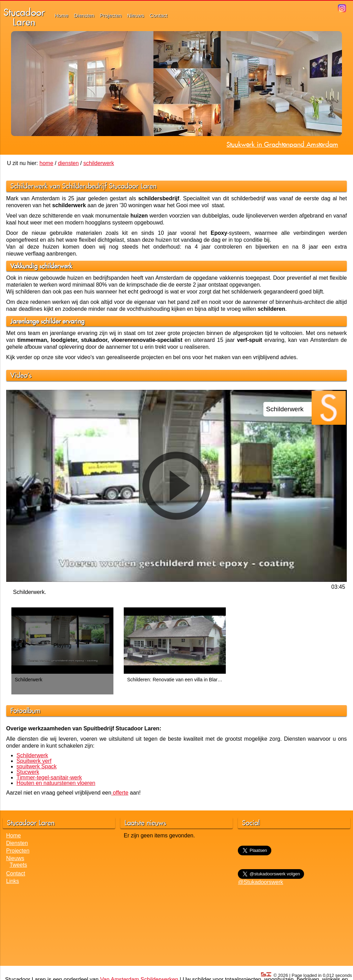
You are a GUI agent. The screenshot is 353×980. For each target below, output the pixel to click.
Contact (159, 15)
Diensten (84, 15)
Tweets (18, 865)
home (47, 163)
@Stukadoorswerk (260, 882)
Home (61, 15)
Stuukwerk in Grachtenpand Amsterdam (282, 144)
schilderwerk (99, 163)
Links (13, 881)
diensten (68, 163)
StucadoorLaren (24, 17)
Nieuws (136, 15)
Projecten (110, 15)
